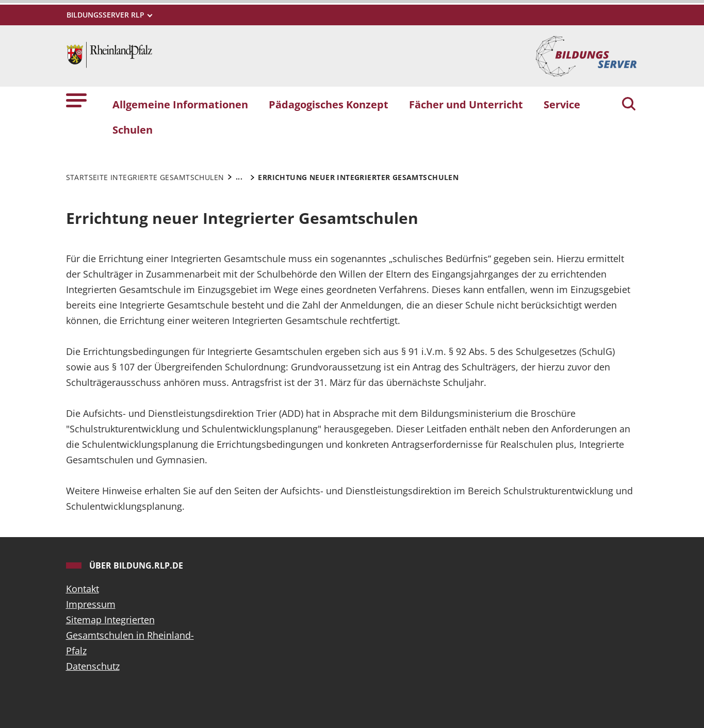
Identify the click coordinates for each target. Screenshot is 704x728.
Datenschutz (93, 666)
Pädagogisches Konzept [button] (329, 104)
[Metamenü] (109, 15)
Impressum (91, 604)
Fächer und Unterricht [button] (466, 104)
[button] (76, 100)
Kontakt (83, 589)
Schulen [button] (133, 130)
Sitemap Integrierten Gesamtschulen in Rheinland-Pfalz (130, 635)
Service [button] (562, 104)
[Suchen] (629, 105)
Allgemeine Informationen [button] (180, 104)
